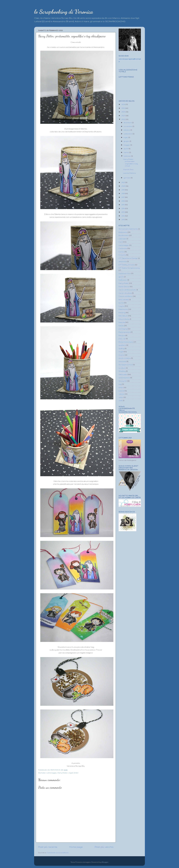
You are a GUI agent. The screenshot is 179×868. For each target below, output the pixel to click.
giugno (127, 141)
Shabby (122, 371)
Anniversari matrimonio (128, 229)
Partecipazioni (124, 332)
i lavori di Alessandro (127, 290)
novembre (128, 126)
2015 (123, 205)
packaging (123, 329)
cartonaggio (51, 773)
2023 (124, 116)
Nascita (122, 322)
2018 (123, 193)
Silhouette (123, 374)
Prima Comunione (126, 342)
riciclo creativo (125, 358)
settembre (128, 134)
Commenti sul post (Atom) (58, 853)
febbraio (127, 156)
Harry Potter (63, 773)
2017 (123, 197)
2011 (123, 219)
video (121, 397)
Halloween (123, 280)
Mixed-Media (124, 319)
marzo (126, 152)
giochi (121, 277)
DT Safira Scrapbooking (129, 268)
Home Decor (124, 287)
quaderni (122, 345)
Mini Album (123, 316)
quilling (121, 348)
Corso (121, 252)
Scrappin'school (126, 365)
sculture (122, 368)
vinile (121, 400)
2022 (124, 119)
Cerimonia (123, 248)
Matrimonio (123, 309)
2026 (124, 104)
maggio (127, 145)
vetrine (121, 394)
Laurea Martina (129, 173)
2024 (124, 112)
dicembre (128, 123)
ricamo (121, 355)
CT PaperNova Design (128, 258)
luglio (126, 137)
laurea (121, 303)
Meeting (122, 313)
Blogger (105, 862)
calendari (122, 239)
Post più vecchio (104, 847)
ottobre (127, 130)
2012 (123, 216)
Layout (122, 306)
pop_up (122, 339)
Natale (121, 326)
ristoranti (122, 361)
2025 (124, 108)
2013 (123, 212)
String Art (123, 381)
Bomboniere (124, 235)
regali (71, 773)
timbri (76, 773)
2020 (124, 186)
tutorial (121, 391)
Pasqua (122, 335)
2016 (123, 201)
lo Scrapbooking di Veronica (64, 12)
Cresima (122, 255)
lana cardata (124, 300)
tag (120, 384)
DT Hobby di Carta (127, 265)
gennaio (127, 178)
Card (121, 242)
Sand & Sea (128, 169)
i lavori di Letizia (125, 293)
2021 (123, 182)
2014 (123, 208)
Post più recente (48, 847)
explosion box (125, 273)
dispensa (123, 261)
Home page (76, 847)
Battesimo (123, 232)
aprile (126, 149)
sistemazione (124, 378)
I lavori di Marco (126, 296)
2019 (123, 190)
